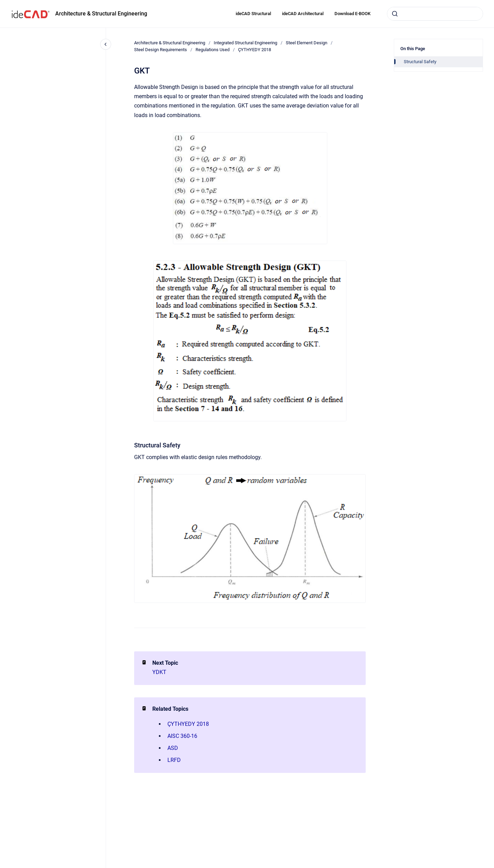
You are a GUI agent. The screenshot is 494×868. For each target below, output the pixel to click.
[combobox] (435, 14)
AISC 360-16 (182, 736)
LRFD (174, 760)
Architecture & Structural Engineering (101, 14)
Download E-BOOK (352, 14)
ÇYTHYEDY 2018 (255, 50)
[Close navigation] (106, 44)
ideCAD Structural (253, 14)
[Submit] (395, 14)
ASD (173, 748)
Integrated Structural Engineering (245, 43)
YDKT (159, 672)
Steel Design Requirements (161, 50)
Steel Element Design (307, 43)
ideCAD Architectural (303, 14)
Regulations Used (213, 50)
